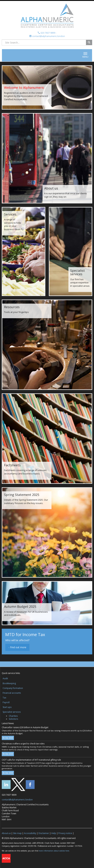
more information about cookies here (54, 851)
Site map (17, 833)
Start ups (7, 707)
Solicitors (13, 719)
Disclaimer (44, 833)
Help (54, 833)
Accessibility (30, 833)
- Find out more (17, 647)
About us (6, 833)
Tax (4, 698)
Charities (13, 716)
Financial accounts (12, 693)
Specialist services (12, 712)
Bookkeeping (9, 683)
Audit (5, 678)
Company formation (13, 688)
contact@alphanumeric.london (48, 36)
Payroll (6, 702)
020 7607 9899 (48, 33)
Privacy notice (65, 833)
